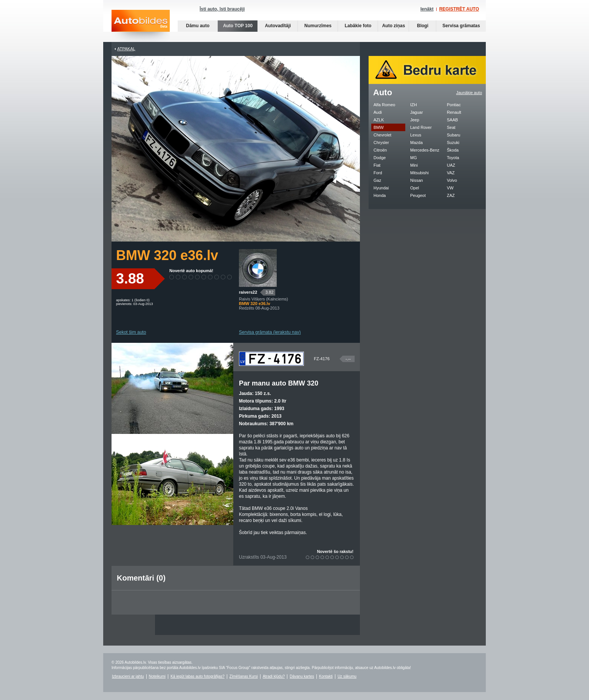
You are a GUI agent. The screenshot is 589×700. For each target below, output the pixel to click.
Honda (380, 195)
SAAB (452, 120)
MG (414, 158)
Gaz (377, 180)
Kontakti (326, 676)
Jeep (415, 120)
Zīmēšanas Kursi (244, 676)
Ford (378, 173)
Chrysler (381, 142)
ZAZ (451, 195)
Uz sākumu (347, 676)
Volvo (452, 180)
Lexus (416, 135)
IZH (414, 105)
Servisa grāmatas (461, 26)
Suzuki (453, 142)
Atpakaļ (126, 49)
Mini (414, 165)
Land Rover (421, 127)
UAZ (451, 165)
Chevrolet (382, 135)
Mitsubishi (419, 173)
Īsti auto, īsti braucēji (222, 9)
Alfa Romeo (384, 105)
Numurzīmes (318, 26)
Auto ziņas (394, 26)
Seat (451, 127)
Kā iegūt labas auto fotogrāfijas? (198, 676)
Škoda (453, 150)
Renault (454, 112)
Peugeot (418, 195)
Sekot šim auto (131, 332)
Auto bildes (141, 26)
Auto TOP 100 (238, 26)
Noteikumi (157, 676)
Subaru (453, 135)
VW (450, 188)
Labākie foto (358, 26)
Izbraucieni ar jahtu (128, 676)
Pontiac (454, 105)
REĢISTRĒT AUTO (459, 9)
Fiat (377, 165)
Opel (415, 188)
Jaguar (417, 112)
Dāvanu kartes (302, 676)
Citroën (380, 150)
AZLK (379, 120)
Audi (378, 112)
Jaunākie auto (469, 93)
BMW (379, 127)
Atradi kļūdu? (274, 676)
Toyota (453, 158)
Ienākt (427, 9)
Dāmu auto (198, 26)
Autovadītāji (278, 26)
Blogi (423, 26)
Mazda (416, 142)
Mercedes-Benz (425, 150)
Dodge (380, 158)
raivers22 (248, 292)
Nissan (417, 180)
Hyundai (381, 188)
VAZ (451, 173)
